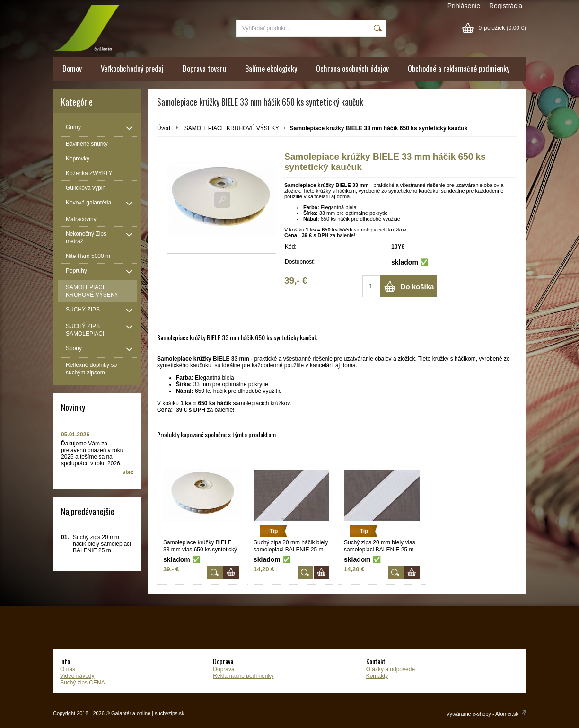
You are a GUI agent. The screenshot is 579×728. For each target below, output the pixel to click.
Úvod (164, 128)
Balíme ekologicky (271, 69)
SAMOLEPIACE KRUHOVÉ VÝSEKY (232, 128)
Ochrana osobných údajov (352, 69)
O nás (68, 669)
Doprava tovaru (204, 69)
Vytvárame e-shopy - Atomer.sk (486, 714)
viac (128, 472)
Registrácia (506, 6)
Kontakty (377, 676)
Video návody (77, 676)
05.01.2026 (75, 435)
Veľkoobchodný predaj (132, 69)
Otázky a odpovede (390, 669)
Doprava (224, 669)
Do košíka (417, 287)
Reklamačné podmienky (243, 676)
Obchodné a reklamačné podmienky (459, 69)
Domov (72, 69)
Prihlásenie (464, 6)
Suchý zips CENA (83, 683)
